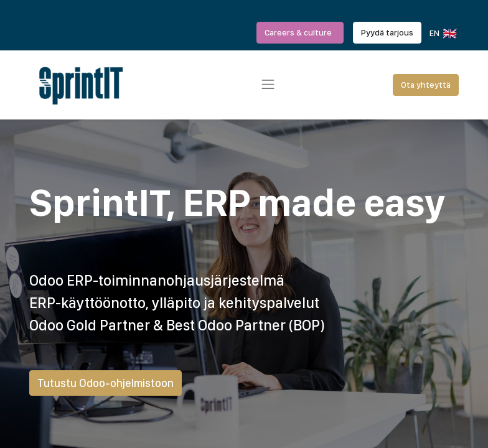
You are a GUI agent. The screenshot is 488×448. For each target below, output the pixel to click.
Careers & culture (300, 32)
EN (442, 34)
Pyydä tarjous (387, 32)
